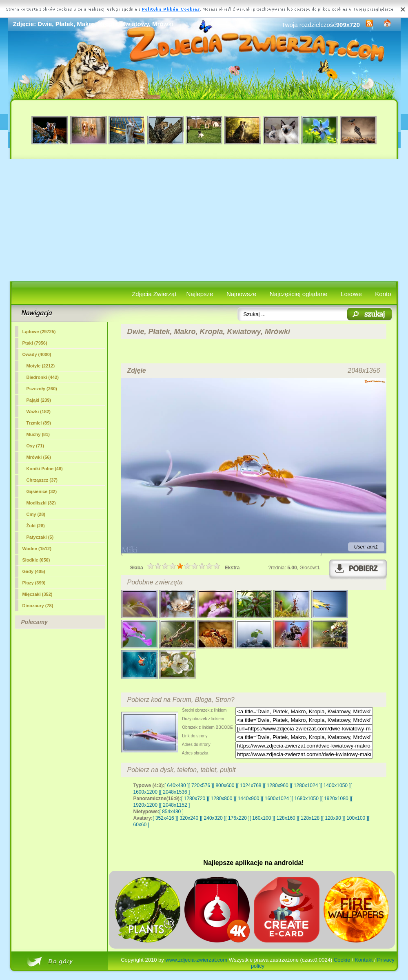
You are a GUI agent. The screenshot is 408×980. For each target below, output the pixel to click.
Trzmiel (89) (39, 423)
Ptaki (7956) (35, 343)
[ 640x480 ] (176, 785)
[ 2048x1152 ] (175, 805)
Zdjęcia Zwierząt (154, 294)
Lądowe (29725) (39, 332)
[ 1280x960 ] (277, 785)
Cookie (342, 960)
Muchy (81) (38, 434)
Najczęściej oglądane (299, 294)
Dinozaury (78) (38, 606)
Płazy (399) (34, 583)
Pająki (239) (39, 400)
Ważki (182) (39, 411)
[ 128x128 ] (310, 818)
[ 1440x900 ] (248, 799)
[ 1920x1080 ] (336, 799)
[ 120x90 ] (333, 818)
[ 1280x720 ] (195, 799)
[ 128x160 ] (286, 818)
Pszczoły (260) (42, 389)
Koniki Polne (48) (45, 469)
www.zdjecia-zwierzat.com (196, 960)
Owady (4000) (37, 354)
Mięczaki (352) (38, 594)
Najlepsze (200, 294)
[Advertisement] (204, 220)
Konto (383, 294)
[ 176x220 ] (237, 818)
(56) (39, 457)
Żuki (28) (36, 526)
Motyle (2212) (41, 366)
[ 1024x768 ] (251, 785)
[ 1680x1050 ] (307, 799)
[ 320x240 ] (189, 818)
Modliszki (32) (41, 503)
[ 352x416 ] (165, 818)
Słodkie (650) (36, 560)
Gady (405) (34, 571)
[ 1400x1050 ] (336, 785)
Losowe (351, 294)
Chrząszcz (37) (42, 480)
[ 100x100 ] (356, 818)
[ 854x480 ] (172, 812)
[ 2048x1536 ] (175, 792)
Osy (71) (35, 446)
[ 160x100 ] (262, 818)
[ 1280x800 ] (222, 799)
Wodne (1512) (37, 549)
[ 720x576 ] (201, 785)
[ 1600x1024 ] (277, 799)
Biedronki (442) (43, 377)
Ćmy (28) (36, 514)
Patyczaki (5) (40, 537)
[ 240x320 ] (213, 818)
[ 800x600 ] (225, 785)
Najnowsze (241, 294)
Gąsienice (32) (42, 491)
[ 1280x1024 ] (306, 785)
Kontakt (364, 960)
